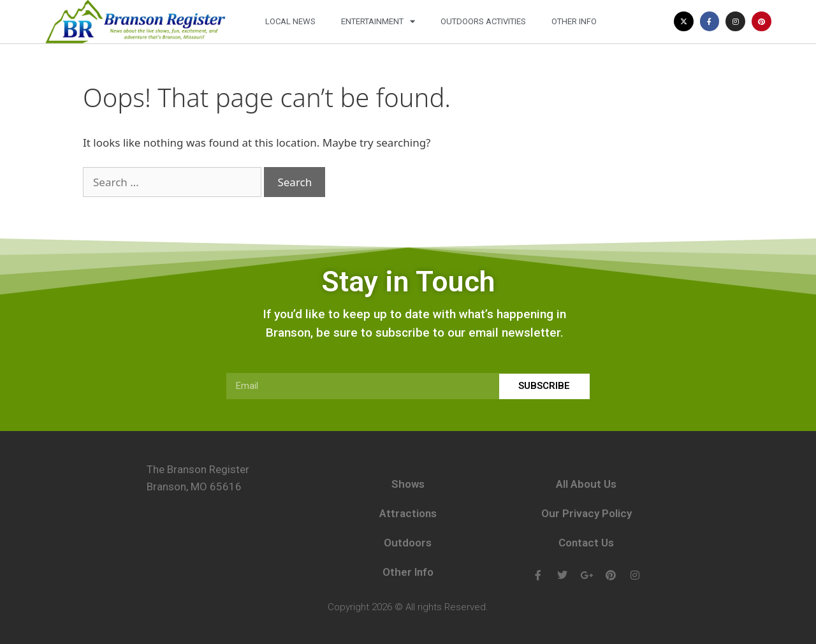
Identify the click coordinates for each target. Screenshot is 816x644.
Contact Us (586, 543)
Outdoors (408, 543)
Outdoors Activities (483, 21)
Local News (290, 21)
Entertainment (378, 21)
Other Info (574, 21)
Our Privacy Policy (586, 513)
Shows (408, 484)
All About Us (586, 484)
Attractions (408, 513)
